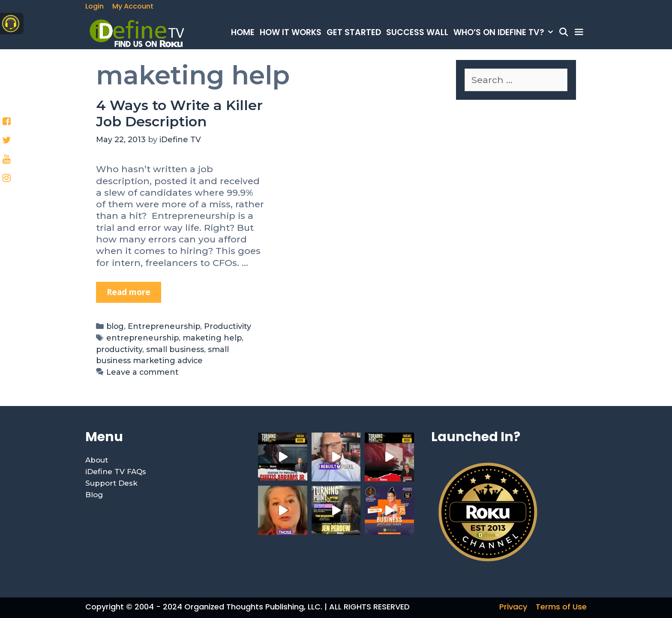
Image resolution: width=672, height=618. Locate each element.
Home (243, 32)
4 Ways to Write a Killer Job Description (179, 113)
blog (115, 326)
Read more (134, 290)
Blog (94, 495)
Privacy (513, 607)
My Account (133, 6)
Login (94, 6)
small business (175, 349)
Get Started (354, 32)
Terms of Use (561, 607)
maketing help (212, 338)
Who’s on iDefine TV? (504, 33)
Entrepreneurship (164, 326)
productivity (119, 349)
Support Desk (111, 483)
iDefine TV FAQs (116, 472)
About (97, 460)
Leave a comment (142, 372)
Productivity (228, 326)
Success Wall (417, 32)
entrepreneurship (142, 338)
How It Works (291, 32)
